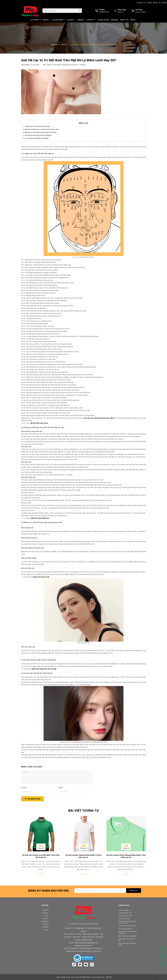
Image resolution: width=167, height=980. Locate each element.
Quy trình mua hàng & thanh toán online (127, 939)
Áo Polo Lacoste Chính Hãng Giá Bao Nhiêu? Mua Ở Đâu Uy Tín (126, 856)
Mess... (162, 964)
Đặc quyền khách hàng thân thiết (127, 955)
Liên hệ (46, 935)
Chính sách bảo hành (126, 917)
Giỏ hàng (45, 931)
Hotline (162, 950)
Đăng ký (121, 12)
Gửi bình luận (32, 798)
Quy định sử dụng (125, 921)
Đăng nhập (122, 10)
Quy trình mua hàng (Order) (126, 944)
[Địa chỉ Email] (100, 891)
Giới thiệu (45, 914)
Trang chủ (45, 910)
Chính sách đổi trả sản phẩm (127, 930)
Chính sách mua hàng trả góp (128, 950)
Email (61, 788)
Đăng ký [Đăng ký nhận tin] (134, 890)
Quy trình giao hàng (126, 935)
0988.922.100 (87, 940)
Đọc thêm (41, 874)
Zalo (162, 957)
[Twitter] (80, 964)
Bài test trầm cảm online (39, 423)
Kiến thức (45, 921)
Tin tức (46, 917)
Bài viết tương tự (84, 810)
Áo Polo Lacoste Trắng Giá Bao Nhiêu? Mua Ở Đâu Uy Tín (83, 856)
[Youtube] (86, 964)
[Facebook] (74, 964)
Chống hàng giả (124, 910)
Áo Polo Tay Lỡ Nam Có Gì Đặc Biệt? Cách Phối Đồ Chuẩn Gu (41, 856)
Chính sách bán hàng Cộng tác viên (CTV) (126, 925)
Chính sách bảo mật (126, 914)
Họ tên (24, 788)
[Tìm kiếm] (79, 11)
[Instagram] (92, 964)
